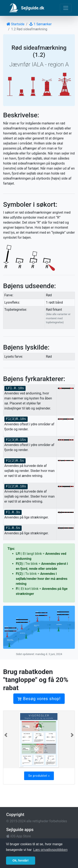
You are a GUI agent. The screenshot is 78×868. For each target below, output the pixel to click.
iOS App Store (19, 836)
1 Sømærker (40, 24)
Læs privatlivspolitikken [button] (50, 850)
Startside (15, 24)
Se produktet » (39, 776)
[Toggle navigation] (66, 8)
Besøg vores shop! (39, 699)
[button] (6, 735)
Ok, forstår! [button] (21, 860)
